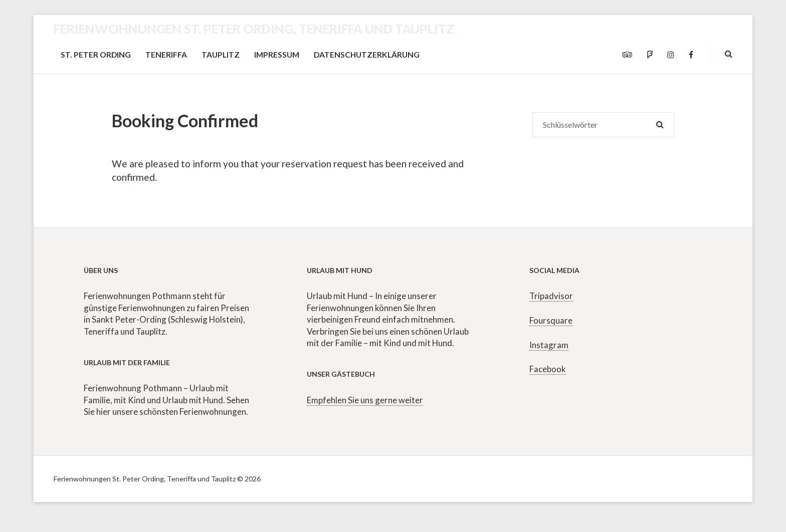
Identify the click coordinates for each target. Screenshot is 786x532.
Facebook (548, 369)
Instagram (549, 345)
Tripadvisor (551, 296)
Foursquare (551, 320)
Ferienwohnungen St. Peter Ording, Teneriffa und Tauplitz (254, 29)
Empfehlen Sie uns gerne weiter (365, 400)
